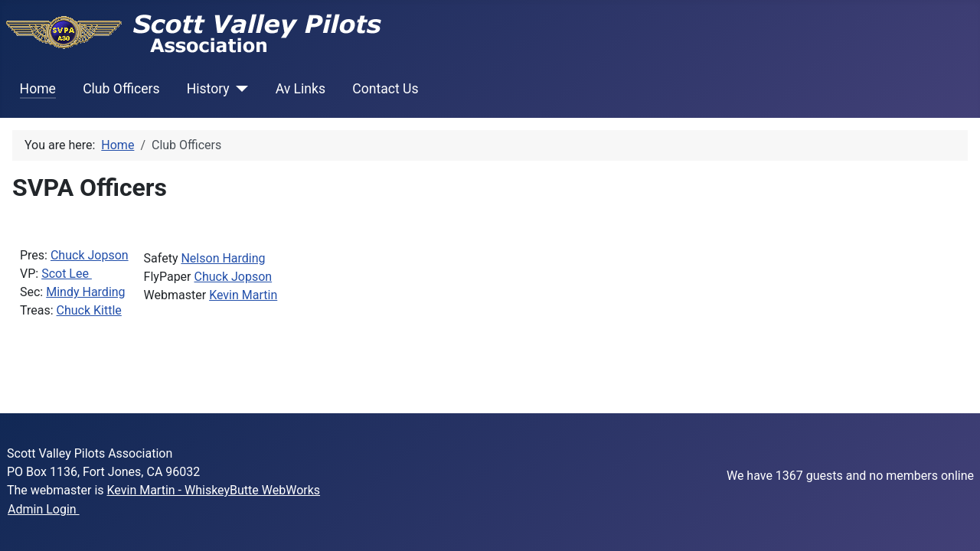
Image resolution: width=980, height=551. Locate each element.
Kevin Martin (243, 295)
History (208, 89)
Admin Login (44, 509)
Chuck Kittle (89, 310)
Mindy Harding (85, 292)
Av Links (301, 89)
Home (38, 89)
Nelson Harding (223, 258)
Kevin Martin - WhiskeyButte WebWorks (214, 490)
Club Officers (121, 89)
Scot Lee (67, 274)
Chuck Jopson (90, 255)
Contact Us (385, 89)
